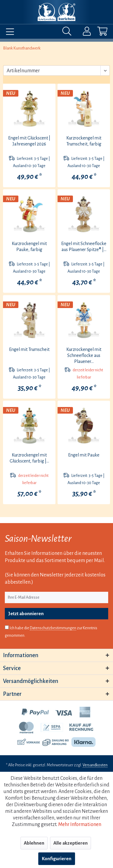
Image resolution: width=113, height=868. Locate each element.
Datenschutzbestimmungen (53, 628)
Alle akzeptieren (71, 843)
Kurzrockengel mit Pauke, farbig (29, 247)
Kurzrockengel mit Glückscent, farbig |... (29, 458)
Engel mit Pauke (84, 455)
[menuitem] (8, 33)
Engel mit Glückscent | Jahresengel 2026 (29, 141)
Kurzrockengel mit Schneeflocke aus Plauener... (84, 355)
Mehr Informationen (80, 825)
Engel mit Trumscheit (29, 349)
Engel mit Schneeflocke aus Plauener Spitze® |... (84, 247)
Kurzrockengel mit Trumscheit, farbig (84, 141)
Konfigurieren (57, 859)
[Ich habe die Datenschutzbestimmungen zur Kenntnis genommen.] (7, 627)
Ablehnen (34, 843)
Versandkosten (95, 765)
